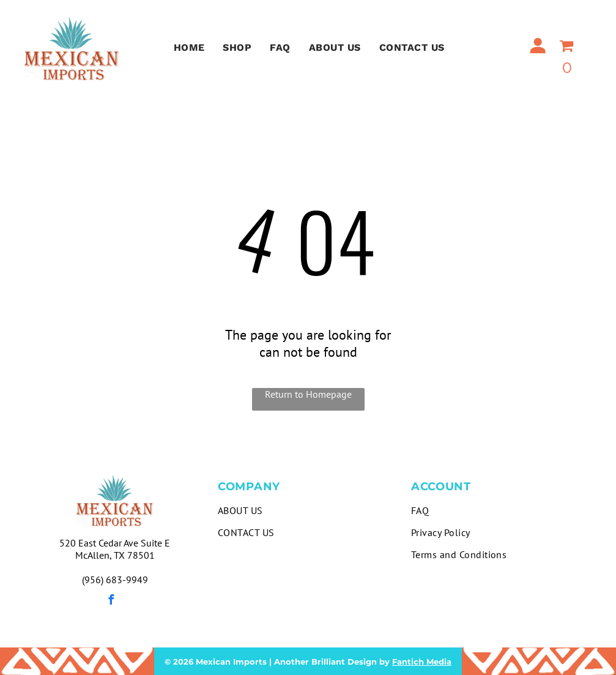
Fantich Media (422, 662)
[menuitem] (189, 47)
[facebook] (111, 601)
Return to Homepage (308, 394)
